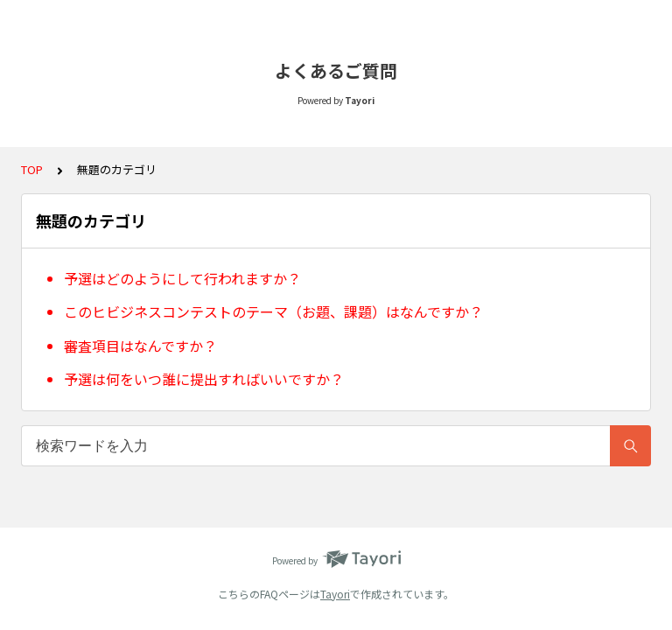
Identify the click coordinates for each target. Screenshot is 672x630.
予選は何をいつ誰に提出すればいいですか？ (204, 379)
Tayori (335, 594)
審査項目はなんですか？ (140, 346)
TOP (32, 169)
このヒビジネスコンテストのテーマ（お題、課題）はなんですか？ (273, 311)
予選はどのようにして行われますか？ (182, 278)
